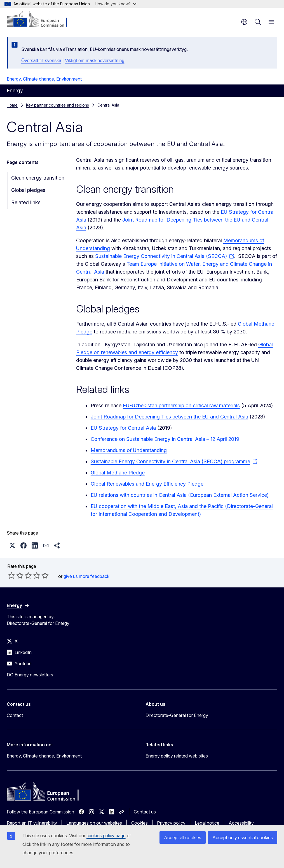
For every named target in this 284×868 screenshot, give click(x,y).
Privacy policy (171, 823)
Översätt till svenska (41, 61)
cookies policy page (106, 836)
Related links (26, 202)
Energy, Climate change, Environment (44, 79)
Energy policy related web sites (177, 756)
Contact (15, 715)
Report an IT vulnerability (32, 823)
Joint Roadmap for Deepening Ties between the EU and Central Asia (169, 417)
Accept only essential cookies (243, 838)
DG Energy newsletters (30, 675)
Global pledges (28, 190)
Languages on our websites (94, 823)
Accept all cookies (183, 838)
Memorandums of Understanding (129, 450)
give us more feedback (86, 576)
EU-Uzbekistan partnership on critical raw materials (181, 405)
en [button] (244, 22)
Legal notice (207, 823)
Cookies (139, 823)
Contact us (145, 812)
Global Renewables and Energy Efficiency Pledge (147, 484)
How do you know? (116, 4)
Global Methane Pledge (118, 473)
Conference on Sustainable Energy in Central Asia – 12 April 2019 (165, 439)
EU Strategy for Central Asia (123, 428)
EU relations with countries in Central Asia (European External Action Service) (180, 495)
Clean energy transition (38, 178)
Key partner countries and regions (57, 105)
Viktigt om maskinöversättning (95, 61)
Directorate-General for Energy (177, 715)
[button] (12, 545)
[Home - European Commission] (41, 20)
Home (12, 105)
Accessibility (241, 823)
